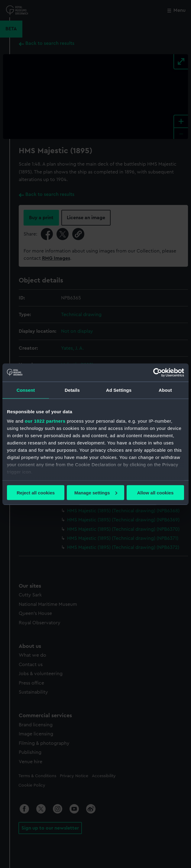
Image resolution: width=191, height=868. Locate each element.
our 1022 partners (45, 421)
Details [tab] (72, 390)
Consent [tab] (26, 390)
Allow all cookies (155, 492)
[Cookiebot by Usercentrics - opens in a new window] (158, 372)
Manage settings (96, 492)
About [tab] (165, 390)
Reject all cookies (36, 492)
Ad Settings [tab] (119, 390)
